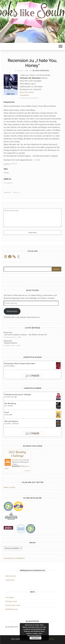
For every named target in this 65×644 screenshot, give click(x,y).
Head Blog (50, 639)
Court (7, 412)
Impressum (10, 580)
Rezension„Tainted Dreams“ (11, 342)
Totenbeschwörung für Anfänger (18, 395)
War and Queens (11, 421)
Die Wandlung (10, 403)
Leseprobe (24, 95)
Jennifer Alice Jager (12, 397)
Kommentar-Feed (13, 605)
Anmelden (10, 597)
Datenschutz (10, 576)
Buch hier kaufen (27, 92)
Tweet (6, 172)
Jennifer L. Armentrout (12, 424)
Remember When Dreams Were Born (20, 364)
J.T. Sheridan (9, 406)
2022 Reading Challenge (17, 454)
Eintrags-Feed (11, 601)
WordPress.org (11, 609)
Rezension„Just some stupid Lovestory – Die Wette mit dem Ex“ (25, 334)
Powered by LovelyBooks (14, 558)
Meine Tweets (9, 487)
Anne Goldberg (10, 366)
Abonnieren (12, 311)
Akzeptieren (35, 638)
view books (27, 471)
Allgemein (16, 192)
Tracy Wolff (9, 415)
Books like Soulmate (18, 460)
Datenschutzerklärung (34, 635)
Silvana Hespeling (41, 70)
